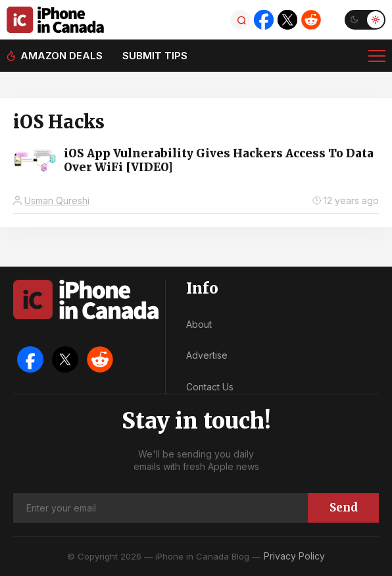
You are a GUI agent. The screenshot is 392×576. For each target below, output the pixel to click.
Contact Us (210, 387)
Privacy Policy (294, 556)
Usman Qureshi (57, 200)
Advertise (207, 355)
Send (344, 508)
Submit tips (155, 56)
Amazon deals (61, 56)
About (199, 324)
